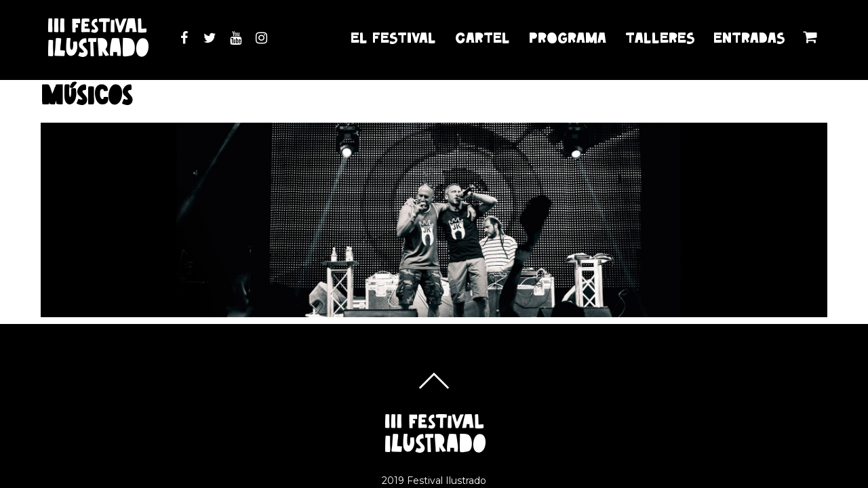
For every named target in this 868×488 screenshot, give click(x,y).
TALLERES (660, 38)
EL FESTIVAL (393, 38)
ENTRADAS (749, 38)
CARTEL (482, 38)
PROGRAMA (568, 38)
